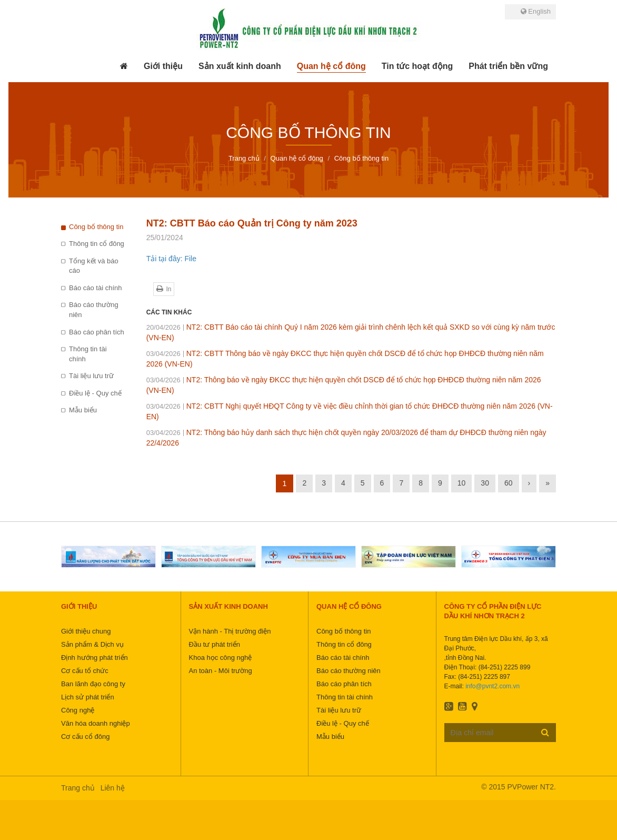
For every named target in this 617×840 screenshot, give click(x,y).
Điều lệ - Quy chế (95, 393)
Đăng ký (545, 732)
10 (462, 483)
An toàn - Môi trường (221, 671)
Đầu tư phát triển (215, 644)
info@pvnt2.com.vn (492, 686)
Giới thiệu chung (86, 631)
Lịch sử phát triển (88, 697)
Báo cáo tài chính (95, 288)
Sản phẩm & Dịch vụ (92, 644)
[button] (163, 66)
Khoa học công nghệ (221, 658)
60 (509, 483)
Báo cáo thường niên (94, 310)
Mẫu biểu (83, 410)
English (536, 11)
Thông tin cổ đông (97, 244)
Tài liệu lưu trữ (91, 376)
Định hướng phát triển (94, 658)
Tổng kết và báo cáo (94, 266)
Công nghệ (78, 710)
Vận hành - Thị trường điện (230, 631)
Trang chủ (78, 788)
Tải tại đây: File (171, 259)
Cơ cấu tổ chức (85, 671)
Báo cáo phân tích (97, 332)
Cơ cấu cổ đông (85, 737)
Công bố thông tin (96, 227)
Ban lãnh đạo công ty (93, 684)
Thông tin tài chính (88, 354)
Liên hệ (113, 788)
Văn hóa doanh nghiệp (96, 723)
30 (485, 483)
